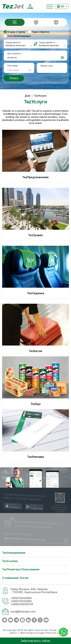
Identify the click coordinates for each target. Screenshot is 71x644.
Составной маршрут (19, 36)
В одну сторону (16, 32)
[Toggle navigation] (50, 6)
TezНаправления (14, 553)
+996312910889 (21, 598)
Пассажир (13, 66)
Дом (27, 96)
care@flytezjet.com (23, 612)
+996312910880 (21, 601)
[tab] (15, 22)
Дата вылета (14, 53)
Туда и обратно (40, 32)
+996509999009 (22, 604)
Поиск (14, 78)
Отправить (67, 543)
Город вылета (13, 42)
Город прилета (47, 42)
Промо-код (46, 66)
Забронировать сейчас (36, 641)
